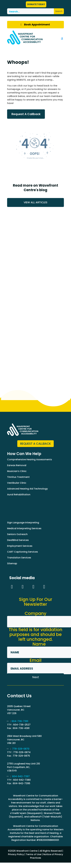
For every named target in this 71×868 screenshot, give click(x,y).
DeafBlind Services (18, 540)
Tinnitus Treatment (18, 477)
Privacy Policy (16, 854)
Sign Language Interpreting (23, 523)
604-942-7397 (21, 776)
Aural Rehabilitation (19, 495)
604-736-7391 (20, 721)
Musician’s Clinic (17, 471)
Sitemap (12, 563)
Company (35, 613)
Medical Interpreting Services (24, 528)
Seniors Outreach (17, 534)
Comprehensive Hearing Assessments (30, 459)
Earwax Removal (17, 465)
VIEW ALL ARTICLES (35, 202)
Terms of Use (34, 854)
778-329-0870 (21, 749)
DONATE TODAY (36, 4)
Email (36, 660)
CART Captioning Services (23, 552)
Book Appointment (37, 24)
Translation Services (19, 558)
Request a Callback (35, 444)
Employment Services (20, 546)
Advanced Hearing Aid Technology (27, 489)
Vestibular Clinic (17, 483)
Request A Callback (26, 114)
